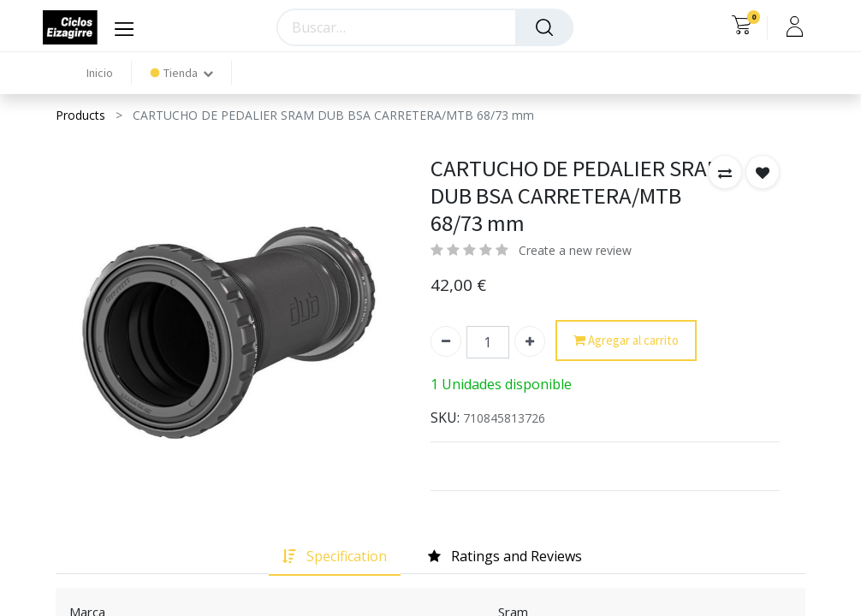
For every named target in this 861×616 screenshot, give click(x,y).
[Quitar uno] (446, 341)
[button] (725, 172)
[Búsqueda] (544, 27)
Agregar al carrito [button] (626, 341)
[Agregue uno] (530, 341)
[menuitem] (100, 73)
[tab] (335, 557)
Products (80, 115)
